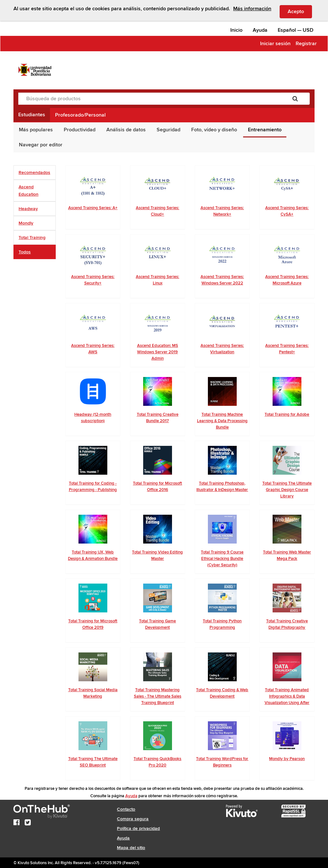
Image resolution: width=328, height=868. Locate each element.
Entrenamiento (265, 130)
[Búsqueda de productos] (150, 99)
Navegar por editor (41, 145)
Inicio (236, 30)
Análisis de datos (126, 130)
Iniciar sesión (275, 44)
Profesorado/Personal (80, 115)
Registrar (306, 44)
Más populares (36, 130)
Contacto (126, 809)
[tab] (35, 172)
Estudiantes (32, 115)
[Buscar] (295, 99)
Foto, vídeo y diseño (214, 130)
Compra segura (133, 819)
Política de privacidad (138, 828)
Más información (252, 9)
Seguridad (168, 130)
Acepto (300, 11)
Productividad (80, 130)
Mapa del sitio (131, 848)
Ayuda (260, 30)
